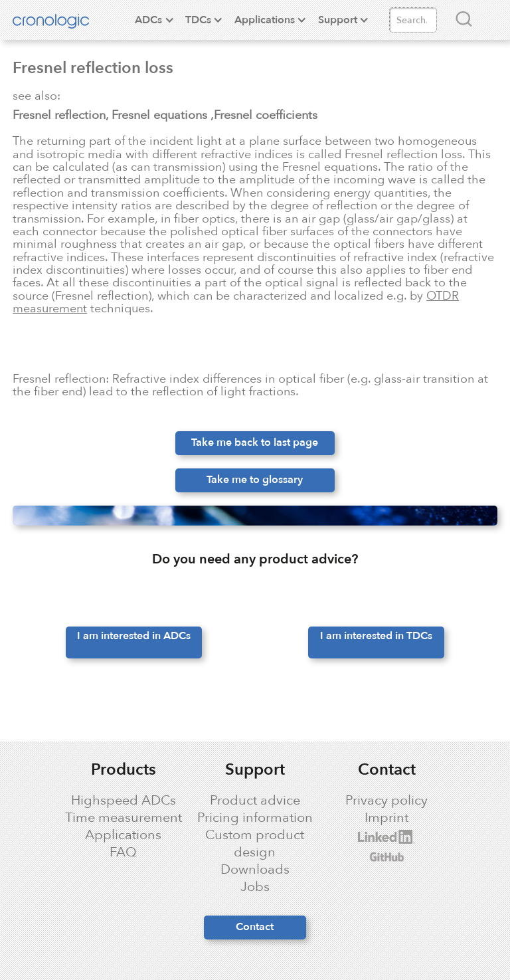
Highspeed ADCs (124, 801)
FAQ (123, 852)
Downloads (255, 870)
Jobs (255, 887)
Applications (123, 835)
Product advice (255, 801)
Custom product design (255, 844)
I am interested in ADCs (134, 636)
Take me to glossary (255, 480)
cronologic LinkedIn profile (373, 837)
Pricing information (255, 818)
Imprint (386, 818)
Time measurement (124, 818)
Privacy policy (386, 801)
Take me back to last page (255, 442)
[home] (61, 20)
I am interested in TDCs (376, 636)
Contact (255, 927)
